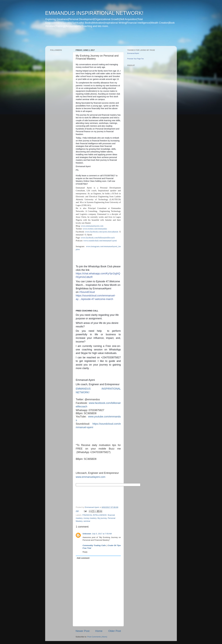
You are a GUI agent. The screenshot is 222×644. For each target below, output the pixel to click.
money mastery (90, 518)
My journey (102, 518)
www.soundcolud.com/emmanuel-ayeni (100, 241)
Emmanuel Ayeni (133, 53)
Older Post (115, 631)
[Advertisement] (100, 39)
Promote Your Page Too (135, 59)
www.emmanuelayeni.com (91, 477)
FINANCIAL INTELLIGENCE (95, 515)
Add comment (83, 558)
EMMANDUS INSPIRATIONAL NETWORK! (94, 13)
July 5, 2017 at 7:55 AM (102, 534)
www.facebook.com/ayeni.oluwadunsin (102, 232)
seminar (87, 521)
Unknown (87, 534)
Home (99, 631)
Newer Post (83, 631)
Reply (85, 552)
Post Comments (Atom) (97, 637)
